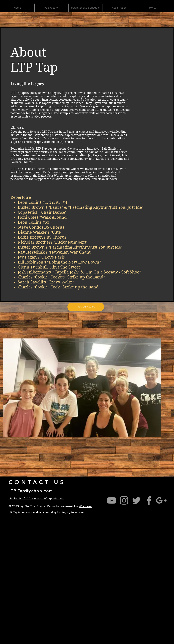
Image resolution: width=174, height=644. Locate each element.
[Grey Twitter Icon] (136, 500)
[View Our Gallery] (86, 307)
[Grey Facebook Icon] (149, 500)
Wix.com (85, 506)
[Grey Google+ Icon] (161, 500)
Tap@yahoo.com (35, 491)
